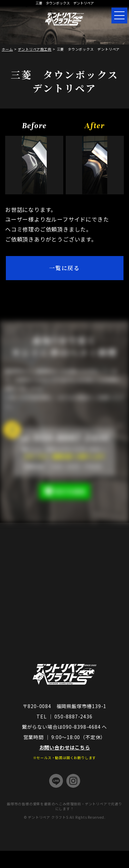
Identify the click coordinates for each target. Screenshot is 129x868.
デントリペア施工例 (35, 49)
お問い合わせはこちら (65, 747)
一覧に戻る (65, 268)
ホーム (7, 49)
